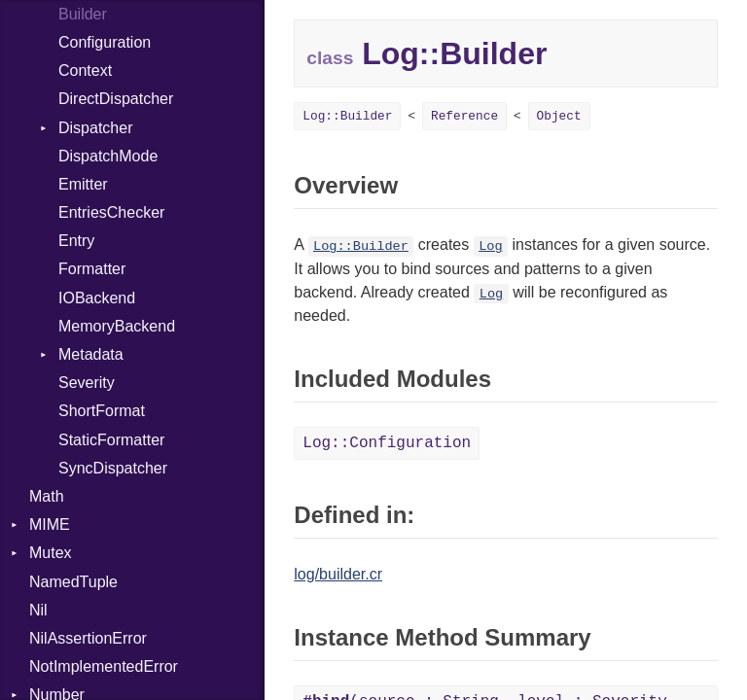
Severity (87, 383)
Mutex (51, 553)
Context (85, 70)
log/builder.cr (338, 574)
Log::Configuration (387, 443)
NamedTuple (73, 582)
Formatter (92, 269)
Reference (464, 116)
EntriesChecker (111, 212)
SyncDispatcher (113, 468)
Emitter (83, 184)
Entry (76, 241)
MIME (50, 525)
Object (559, 116)
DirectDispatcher (116, 99)
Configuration (105, 42)
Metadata (91, 354)
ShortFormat (102, 411)
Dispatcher (95, 128)
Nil (38, 610)
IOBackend (97, 298)
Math (47, 496)
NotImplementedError (104, 666)
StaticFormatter (111, 440)
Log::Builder (347, 116)
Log (490, 246)
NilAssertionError (88, 638)
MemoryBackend (117, 326)
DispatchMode (108, 156)
